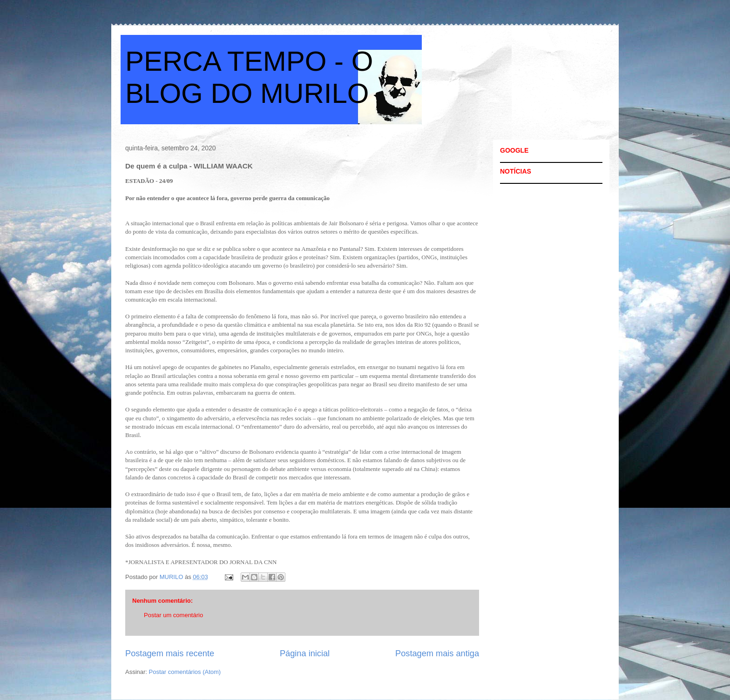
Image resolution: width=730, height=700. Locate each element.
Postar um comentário (173, 615)
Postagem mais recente (170, 653)
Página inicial (305, 653)
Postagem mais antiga (437, 653)
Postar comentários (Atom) (185, 672)
